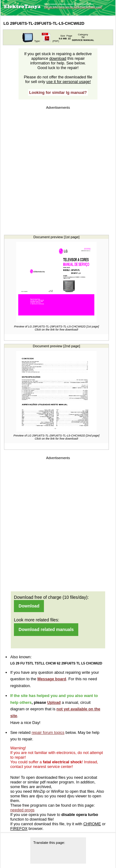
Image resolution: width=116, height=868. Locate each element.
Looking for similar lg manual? (58, 92)
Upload (54, 702)
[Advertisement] (58, 169)
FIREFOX (19, 829)
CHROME (92, 824)
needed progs (22, 810)
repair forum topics (48, 732)
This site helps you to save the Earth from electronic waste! (73, 7)
